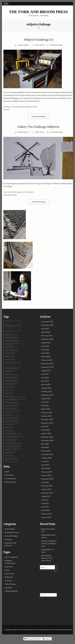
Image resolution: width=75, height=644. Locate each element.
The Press (8, 581)
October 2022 (47, 392)
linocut (24, 192)
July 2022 (45, 402)
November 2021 (47, 423)
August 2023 (46, 371)
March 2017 (46, 510)
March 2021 (46, 430)
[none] (48, 595)
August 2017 (46, 496)
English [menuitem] (44, 595)
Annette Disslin (23, 45)
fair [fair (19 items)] (7, 379)
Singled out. (9, 577)
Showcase (8, 539)
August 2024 (46, 343)
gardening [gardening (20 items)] (10, 382)
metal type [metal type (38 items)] (11, 410)
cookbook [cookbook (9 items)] (9, 358)
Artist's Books (10, 529)
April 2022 (45, 406)
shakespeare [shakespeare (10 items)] (10, 438)
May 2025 (45, 329)
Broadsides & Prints (12, 532)
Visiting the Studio (11, 591)
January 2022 (46, 416)
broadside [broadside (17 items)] (10, 352)
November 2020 (47, 440)
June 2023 (45, 378)
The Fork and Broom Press (39, 12)
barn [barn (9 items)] (7, 333)
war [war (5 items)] (6, 448)
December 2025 (47, 322)
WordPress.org (10, 482)
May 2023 (45, 381)
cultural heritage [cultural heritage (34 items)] (10, 365)
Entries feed (9, 475)
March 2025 (46, 332)
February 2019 (47, 472)
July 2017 (45, 500)
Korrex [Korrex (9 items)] (8, 392)
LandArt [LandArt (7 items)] (8, 395)
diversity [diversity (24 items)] (10, 370)
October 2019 (47, 458)
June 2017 (45, 503)
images (19, 192)
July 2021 (45, 426)
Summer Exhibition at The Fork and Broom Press (49, 544)
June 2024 (45, 346)
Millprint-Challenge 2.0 (39, 40)
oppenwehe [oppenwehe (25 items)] (11, 423)
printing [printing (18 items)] (9, 432)
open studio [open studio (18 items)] (11, 420)
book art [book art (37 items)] (11, 336)
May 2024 (45, 350)
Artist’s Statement (11, 557)
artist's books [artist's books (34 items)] (9, 323)
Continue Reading (38, 116)
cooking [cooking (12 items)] (9, 361)
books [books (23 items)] (8, 345)
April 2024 (45, 353)
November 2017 (47, 493)
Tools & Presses (10, 584)
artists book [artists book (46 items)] (9, 329)
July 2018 (45, 482)
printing (34, 107)
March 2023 (46, 385)
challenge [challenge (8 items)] (9, 355)
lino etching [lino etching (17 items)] (11, 404)
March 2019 (46, 468)
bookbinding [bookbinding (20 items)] (12, 342)
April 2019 (45, 465)
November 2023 (47, 364)
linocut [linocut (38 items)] (10, 401)
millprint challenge (24, 107)
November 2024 (47, 339)
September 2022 (47, 395)
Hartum (13, 192)
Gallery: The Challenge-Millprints (39, 127)
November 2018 (47, 479)
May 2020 (45, 444)
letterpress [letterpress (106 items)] (14, 398)
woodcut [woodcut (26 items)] (10, 460)
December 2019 (47, 454)
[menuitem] (48, 595)
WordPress (68, 629)
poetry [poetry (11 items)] (8, 429)
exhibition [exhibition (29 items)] (11, 376)
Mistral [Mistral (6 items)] (7, 414)
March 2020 (46, 451)
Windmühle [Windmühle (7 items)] (9, 457)
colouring (14, 107)
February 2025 (47, 336)
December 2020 (47, 437)
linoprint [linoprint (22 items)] (10, 407)
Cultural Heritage (56, 45)
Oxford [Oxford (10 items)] (8, 426)
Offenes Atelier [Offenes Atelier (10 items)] (11, 417)
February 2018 (47, 486)
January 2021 (46, 433)
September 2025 (47, 325)
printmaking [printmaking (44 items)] (13, 435)
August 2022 (46, 399)
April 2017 (45, 507)
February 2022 (47, 412)
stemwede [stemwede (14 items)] (10, 441)
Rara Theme (51, 629)
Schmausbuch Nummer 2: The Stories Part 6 (47, 558)
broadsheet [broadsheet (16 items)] (10, 349)
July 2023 (45, 374)
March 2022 (46, 409)
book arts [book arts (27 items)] (11, 339)
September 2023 (47, 367)
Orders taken (10, 574)
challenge (7, 107)
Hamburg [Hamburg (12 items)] (9, 385)
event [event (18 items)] (8, 373)
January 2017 (46, 517)
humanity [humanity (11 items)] (9, 389)
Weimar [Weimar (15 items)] (15, 448)
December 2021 (47, 419)
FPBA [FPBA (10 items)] (14, 379)
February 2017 (47, 514)
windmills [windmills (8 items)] (9, 454)
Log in (7, 471)
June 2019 (45, 461)
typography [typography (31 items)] (12, 445)
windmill (6, 110)
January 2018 (46, 489)
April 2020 (45, 447)
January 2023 (46, 388)
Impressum (9, 567)
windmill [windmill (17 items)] (9, 451)
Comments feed (11, 478)
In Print (7, 570)
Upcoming (8, 588)
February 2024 (47, 360)
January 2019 (46, 475)
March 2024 (46, 357)
